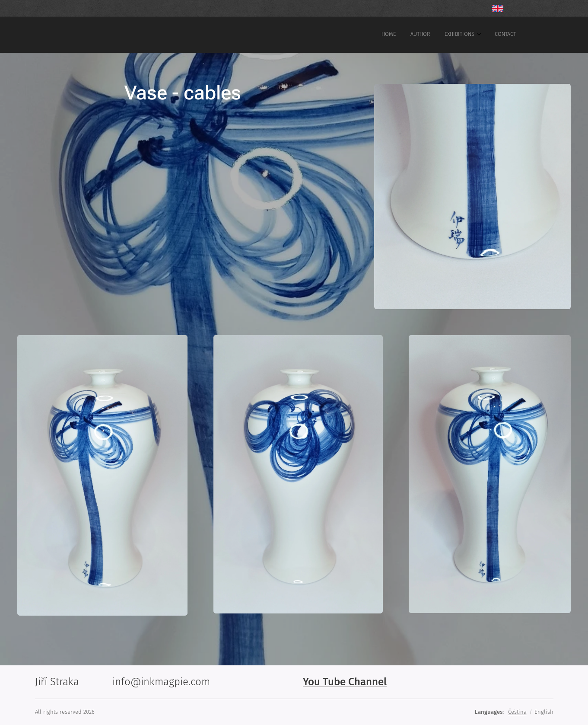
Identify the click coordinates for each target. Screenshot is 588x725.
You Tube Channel (345, 682)
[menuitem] (466, 35)
